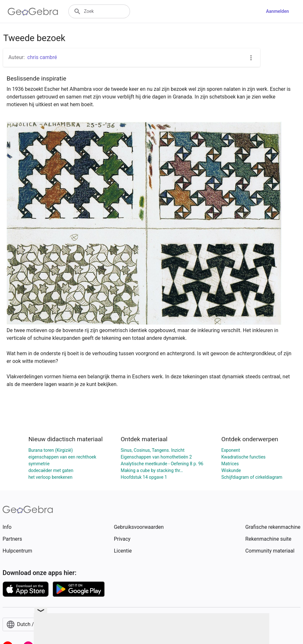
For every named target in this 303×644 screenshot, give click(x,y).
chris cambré (42, 57)
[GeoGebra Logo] (33, 12)
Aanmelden (277, 11)
